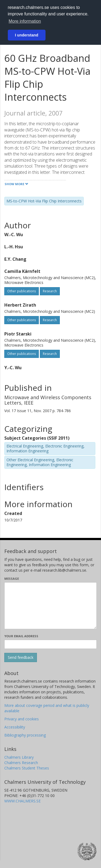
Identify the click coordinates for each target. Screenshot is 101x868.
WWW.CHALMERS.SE (22, 801)
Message (12, 579)
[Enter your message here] (50, 606)
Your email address (21, 636)
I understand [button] (27, 35)
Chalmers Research (21, 763)
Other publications (22, 291)
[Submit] (21, 657)
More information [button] (25, 21)
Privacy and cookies (22, 719)
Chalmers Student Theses (27, 768)
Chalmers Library (19, 757)
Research (50, 291)
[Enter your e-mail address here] (50, 644)
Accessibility (15, 727)
